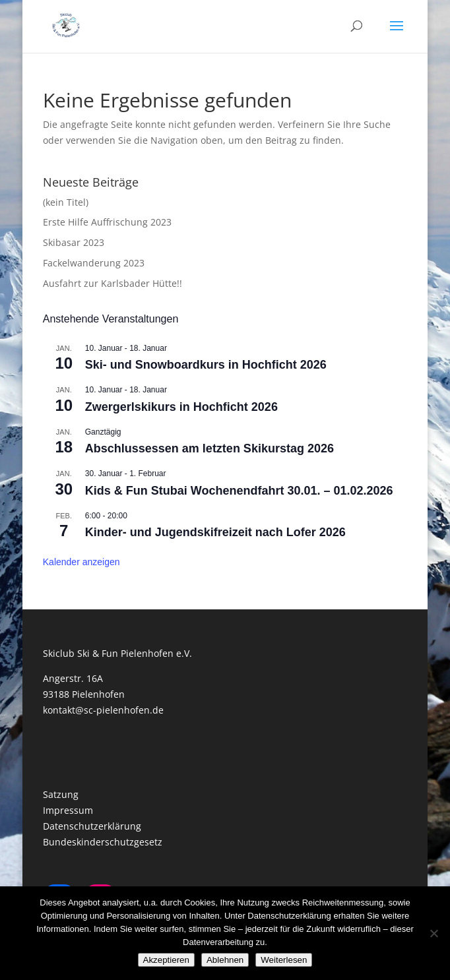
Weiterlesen (284, 960)
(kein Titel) (66, 202)
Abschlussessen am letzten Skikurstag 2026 (209, 448)
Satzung (61, 794)
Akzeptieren (166, 960)
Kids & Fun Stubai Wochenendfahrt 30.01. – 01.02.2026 (239, 491)
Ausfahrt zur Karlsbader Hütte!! (112, 283)
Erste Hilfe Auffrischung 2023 (107, 222)
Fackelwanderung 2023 (94, 263)
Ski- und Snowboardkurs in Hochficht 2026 (206, 365)
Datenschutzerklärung (92, 826)
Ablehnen (225, 960)
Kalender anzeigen (81, 562)
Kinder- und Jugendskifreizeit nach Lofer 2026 (215, 532)
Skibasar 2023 (74, 242)
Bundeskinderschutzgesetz (103, 842)
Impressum (68, 810)
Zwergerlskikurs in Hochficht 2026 (181, 407)
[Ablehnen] (434, 933)
